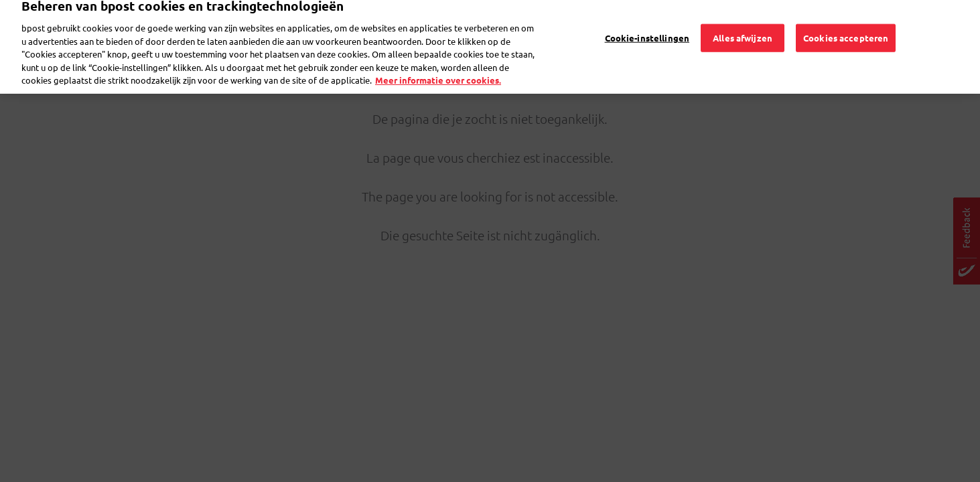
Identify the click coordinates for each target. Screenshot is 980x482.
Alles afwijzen (743, 24)
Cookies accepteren (846, 24)
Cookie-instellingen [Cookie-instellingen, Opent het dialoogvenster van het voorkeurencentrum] (647, 24)
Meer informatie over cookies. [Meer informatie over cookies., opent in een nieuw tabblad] (438, 67)
